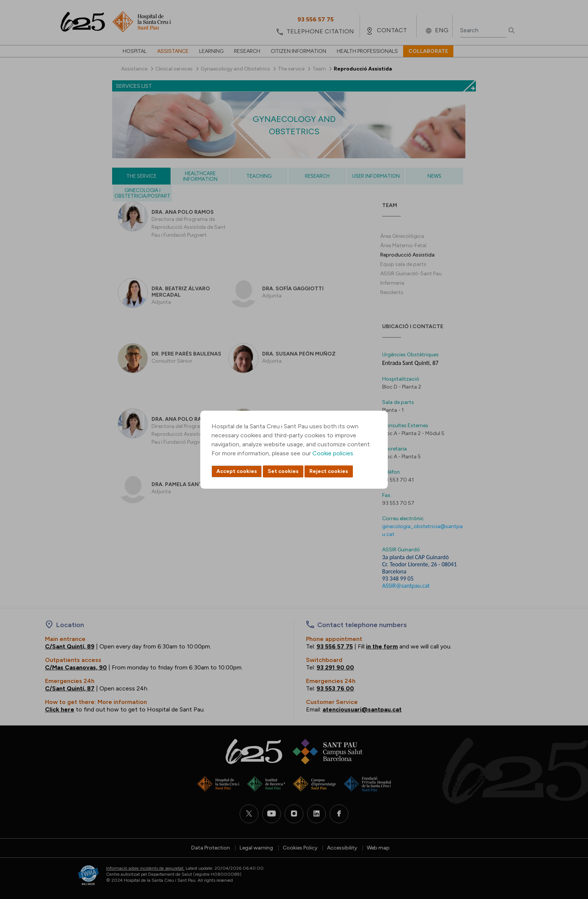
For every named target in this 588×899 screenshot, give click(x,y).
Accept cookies (237, 471)
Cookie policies (333, 453)
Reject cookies (329, 471)
